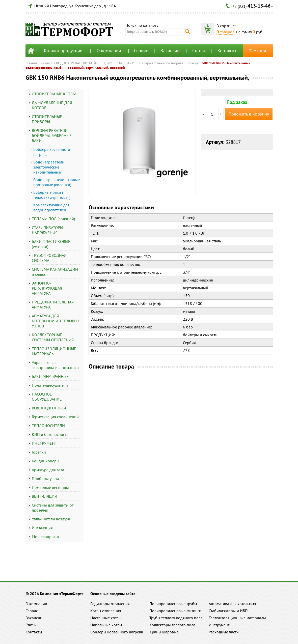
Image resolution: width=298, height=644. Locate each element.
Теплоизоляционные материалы (237, 618)
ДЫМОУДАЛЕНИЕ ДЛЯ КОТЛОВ (52, 105)
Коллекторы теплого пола (172, 625)
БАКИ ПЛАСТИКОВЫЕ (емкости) (51, 244)
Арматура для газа (48, 470)
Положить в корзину (249, 114)
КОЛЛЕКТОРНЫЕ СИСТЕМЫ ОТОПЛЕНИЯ (53, 337)
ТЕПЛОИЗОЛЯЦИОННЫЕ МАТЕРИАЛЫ (54, 351)
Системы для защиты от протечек (53, 508)
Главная (32, 63)
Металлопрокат (46, 537)
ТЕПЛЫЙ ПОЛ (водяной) (53, 219)
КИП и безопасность (50, 434)
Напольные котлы (106, 625)
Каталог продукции (63, 51)
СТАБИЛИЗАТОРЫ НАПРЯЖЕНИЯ (47, 230)
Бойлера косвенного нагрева (160, 63)
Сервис (141, 51)
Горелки (39, 452)
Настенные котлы (106, 618)
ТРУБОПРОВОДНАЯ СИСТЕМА (49, 258)
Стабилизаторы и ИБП (228, 611)
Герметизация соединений (55, 417)
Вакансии (170, 51)
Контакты (227, 51)
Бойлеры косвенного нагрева (117, 632)
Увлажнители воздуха (51, 519)
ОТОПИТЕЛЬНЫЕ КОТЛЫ (54, 94)
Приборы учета (45, 479)
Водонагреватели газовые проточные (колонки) (57, 182)
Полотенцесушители (50, 385)
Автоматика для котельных (232, 604)
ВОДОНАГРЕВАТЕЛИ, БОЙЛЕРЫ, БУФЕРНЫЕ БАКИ (95, 63)
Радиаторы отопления (110, 604)
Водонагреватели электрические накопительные (49, 167)
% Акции (258, 51)
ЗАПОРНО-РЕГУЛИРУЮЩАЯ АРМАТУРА (47, 288)
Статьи (199, 51)
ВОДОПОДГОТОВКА (49, 408)
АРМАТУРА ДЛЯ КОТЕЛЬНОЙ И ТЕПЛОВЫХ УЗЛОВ (56, 321)
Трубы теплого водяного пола (176, 618)
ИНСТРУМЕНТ (44, 443)
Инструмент (219, 625)
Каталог (47, 63)
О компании (109, 51)
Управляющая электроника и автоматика (55, 365)
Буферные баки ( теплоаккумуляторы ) (52, 195)
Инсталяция (42, 528)
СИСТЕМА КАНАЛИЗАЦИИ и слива (55, 272)
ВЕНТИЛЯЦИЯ (44, 496)
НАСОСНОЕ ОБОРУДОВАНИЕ (47, 397)
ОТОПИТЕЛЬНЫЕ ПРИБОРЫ (47, 119)
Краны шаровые (164, 632)
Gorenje (193, 63)
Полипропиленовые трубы (173, 604)
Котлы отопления (106, 611)
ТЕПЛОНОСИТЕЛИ (48, 426)
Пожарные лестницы (50, 487)
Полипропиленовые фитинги (175, 611)
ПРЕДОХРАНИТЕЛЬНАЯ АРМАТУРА (53, 304)
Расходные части (224, 632)
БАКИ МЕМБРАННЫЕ (50, 376)
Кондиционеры (46, 461)
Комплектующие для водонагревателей (51, 207)
